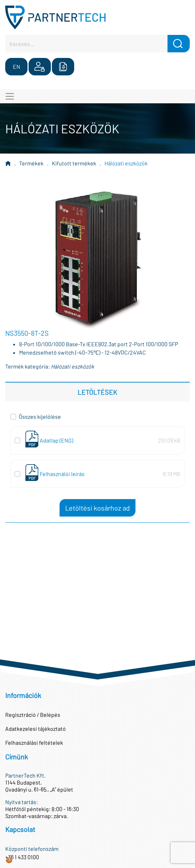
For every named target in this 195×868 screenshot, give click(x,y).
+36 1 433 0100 (22, 857)
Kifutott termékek (74, 163)
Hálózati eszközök (126, 163)
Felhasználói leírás (62, 474)
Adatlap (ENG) (56, 440)
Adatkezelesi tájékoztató (36, 729)
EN (17, 66)
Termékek (31, 163)
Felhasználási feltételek (34, 743)
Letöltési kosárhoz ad (97, 508)
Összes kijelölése (40, 417)
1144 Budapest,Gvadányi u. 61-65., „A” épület (39, 786)
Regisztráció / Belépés (33, 715)
